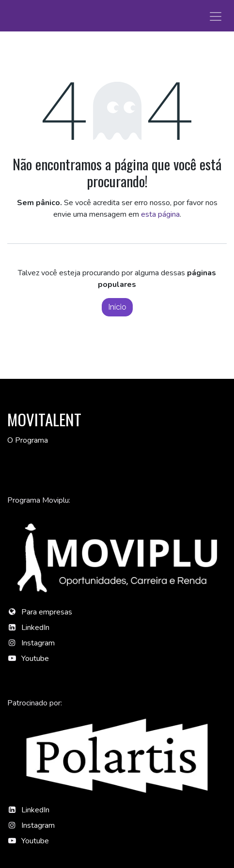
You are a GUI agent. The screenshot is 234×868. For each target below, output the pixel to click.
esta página (160, 214)
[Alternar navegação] (216, 16)
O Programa (28, 440)
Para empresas (47, 612)
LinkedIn (35, 628)
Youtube (35, 658)
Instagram (38, 643)
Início (117, 307)
